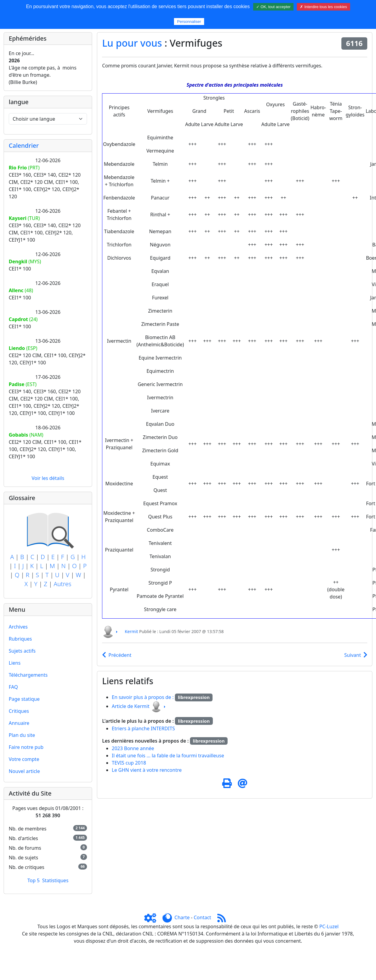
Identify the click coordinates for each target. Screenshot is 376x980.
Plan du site (22, 735)
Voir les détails (48, 478)
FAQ (13, 687)
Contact (202, 917)
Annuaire (19, 723)
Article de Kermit (131, 706)
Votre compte (24, 759)
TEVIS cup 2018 (129, 763)
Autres (62, 584)
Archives (18, 627)
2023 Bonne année (133, 748)
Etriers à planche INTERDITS (143, 728)
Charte (182, 917)
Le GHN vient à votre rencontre (147, 770)
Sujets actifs (22, 651)
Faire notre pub (26, 747)
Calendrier (24, 145)
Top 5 (34, 880)
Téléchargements (28, 675)
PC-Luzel (329, 926)
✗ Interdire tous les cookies (323, 7)
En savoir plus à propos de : (143, 697)
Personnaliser (189, 22)
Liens (15, 663)
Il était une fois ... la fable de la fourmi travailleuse (168, 756)
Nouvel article (24, 771)
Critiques (19, 711)
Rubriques (20, 639)
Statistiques (55, 880)
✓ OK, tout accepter (273, 7)
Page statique (24, 699)
